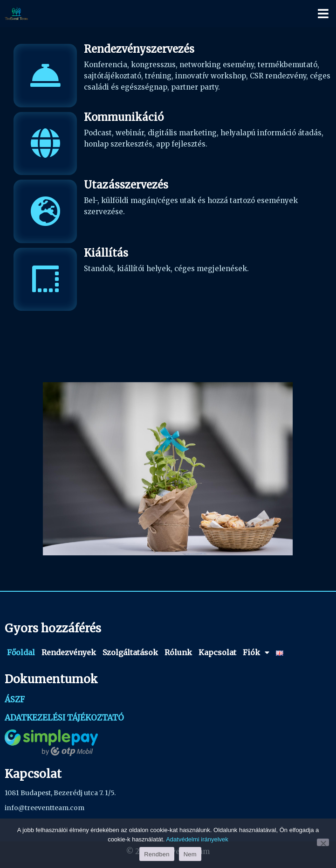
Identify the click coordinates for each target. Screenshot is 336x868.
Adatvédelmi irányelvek (197, 839)
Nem (190, 854)
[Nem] (323, 842)
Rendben (157, 854)
